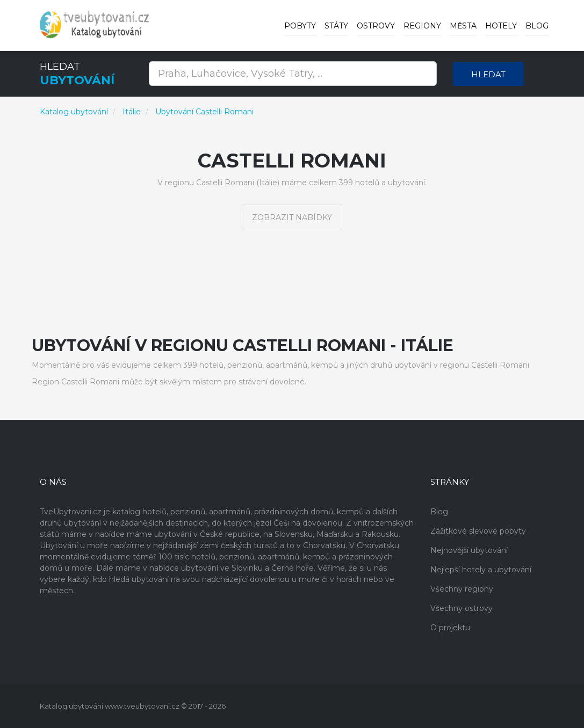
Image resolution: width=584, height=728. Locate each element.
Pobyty (300, 26)
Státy (336, 26)
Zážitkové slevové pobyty (478, 531)
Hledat (488, 74)
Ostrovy (376, 26)
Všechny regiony (462, 589)
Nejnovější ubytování (469, 550)
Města (463, 26)
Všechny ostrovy (462, 608)
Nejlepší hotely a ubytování (481, 570)
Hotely (501, 26)
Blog (537, 26)
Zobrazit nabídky (292, 217)
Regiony (422, 26)
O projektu (450, 628)
